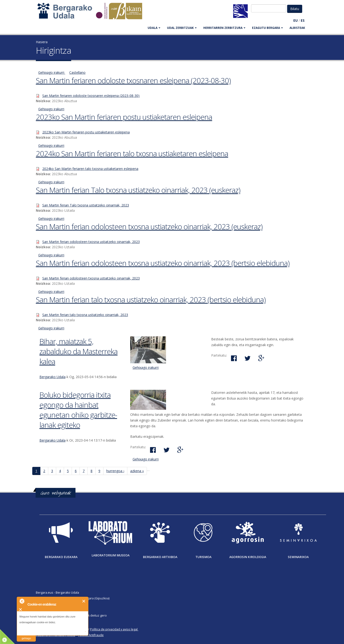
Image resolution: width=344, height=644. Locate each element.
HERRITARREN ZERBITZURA (224, 28)
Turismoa (203, 557)
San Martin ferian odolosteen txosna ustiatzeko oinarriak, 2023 (91, 242)
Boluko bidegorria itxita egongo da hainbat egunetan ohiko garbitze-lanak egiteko (78, 410)
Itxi (84, 601)
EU (296, 20)
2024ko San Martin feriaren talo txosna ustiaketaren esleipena (132, 153)
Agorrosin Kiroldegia (248, 557)
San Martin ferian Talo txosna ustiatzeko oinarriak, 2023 (86, 205)
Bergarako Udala (52, 377)
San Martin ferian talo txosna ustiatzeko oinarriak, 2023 (85, 315)
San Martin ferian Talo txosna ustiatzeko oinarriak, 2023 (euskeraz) (138, 190)
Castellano (77, 72)
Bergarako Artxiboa (160, 557)
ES (303, 20)
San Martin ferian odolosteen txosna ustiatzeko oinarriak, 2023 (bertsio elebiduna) (163, 263)
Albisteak (297, 28)
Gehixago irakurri (52, 72)
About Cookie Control (22, 601)
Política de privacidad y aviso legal (114, 629)
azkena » (137, 471)
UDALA (154, 28)
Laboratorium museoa (110, 555)
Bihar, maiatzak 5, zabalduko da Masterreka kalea (78, 351)
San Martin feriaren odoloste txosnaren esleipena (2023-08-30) (133, 80)
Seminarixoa (298, 557)
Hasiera (42, 42)
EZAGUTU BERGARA (267, 28)
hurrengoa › (115, 471)
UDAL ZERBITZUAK (182, 28)
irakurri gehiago (26, 635)
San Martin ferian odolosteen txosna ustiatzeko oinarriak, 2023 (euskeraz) (149, 227)
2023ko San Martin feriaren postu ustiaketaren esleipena (124, 117)
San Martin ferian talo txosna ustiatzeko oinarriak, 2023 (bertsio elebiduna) (151, 300)
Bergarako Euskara (61, 557)
